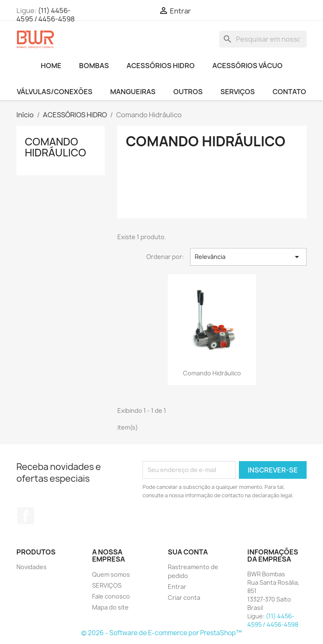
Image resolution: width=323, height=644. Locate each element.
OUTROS (188, 92)
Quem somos (111, 574)
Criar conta (184, 598)
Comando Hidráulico (56, 147)
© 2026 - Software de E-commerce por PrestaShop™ (161, 633)
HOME (51, 66)
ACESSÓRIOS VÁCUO (248, 66)
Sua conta (188, 552)
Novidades (32, 567)
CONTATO (289, 92)
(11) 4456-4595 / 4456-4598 (46, 15)
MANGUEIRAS (133, 92)
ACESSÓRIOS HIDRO (161, 66)
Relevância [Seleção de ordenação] (248, 257)
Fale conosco (111, 596)
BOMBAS (94, 66)
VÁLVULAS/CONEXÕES (55, 92)
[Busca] (263, 39)
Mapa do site (110, 607)
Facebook (26, 516)
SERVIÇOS (238, 92)
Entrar (177, 587)
